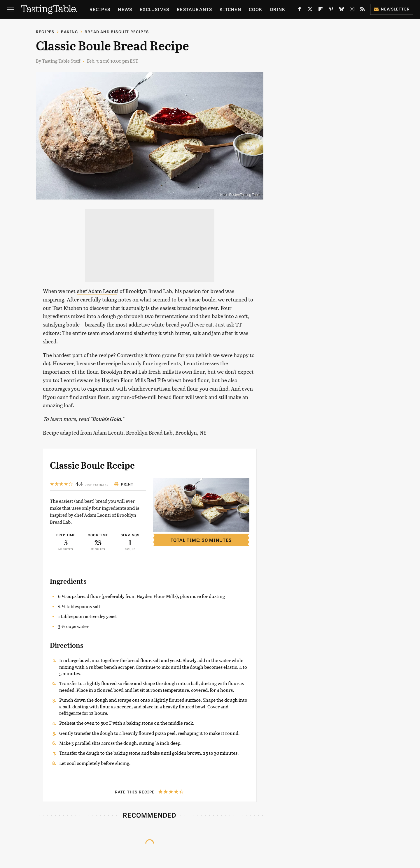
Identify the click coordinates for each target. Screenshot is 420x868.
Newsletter (392, 9)
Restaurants (194, 9)
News (125, 9)
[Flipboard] (321, 10)
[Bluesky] (342, 10)
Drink (278, 9)
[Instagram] (352, 10)
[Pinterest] (331, 10)
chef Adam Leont (97, 291)
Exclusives (154, 9)
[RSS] (363, 10)
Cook (256, 9)
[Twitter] (310, 10)
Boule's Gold (106, 419)
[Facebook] (300, 10)
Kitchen (230, 9)
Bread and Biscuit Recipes (117, 32)
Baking (69, 32)
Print (124, 484)
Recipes (100, 9)
